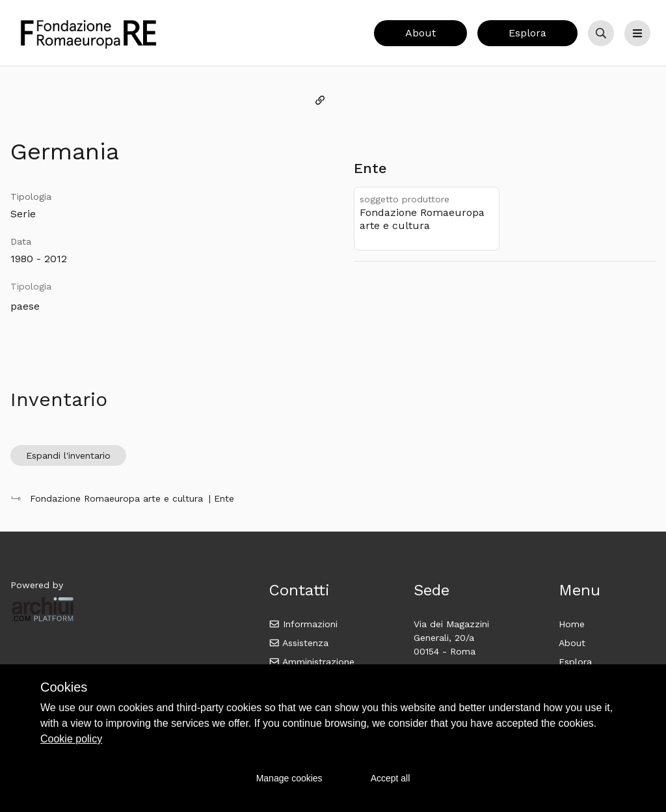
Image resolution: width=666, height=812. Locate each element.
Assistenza (299, 643)
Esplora (527, 33)
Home (572, 624)
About (420, 33)
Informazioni (303, 624)
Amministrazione (312, 662)
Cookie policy (71, 739)
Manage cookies (289, 778)
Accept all (391, 778)
